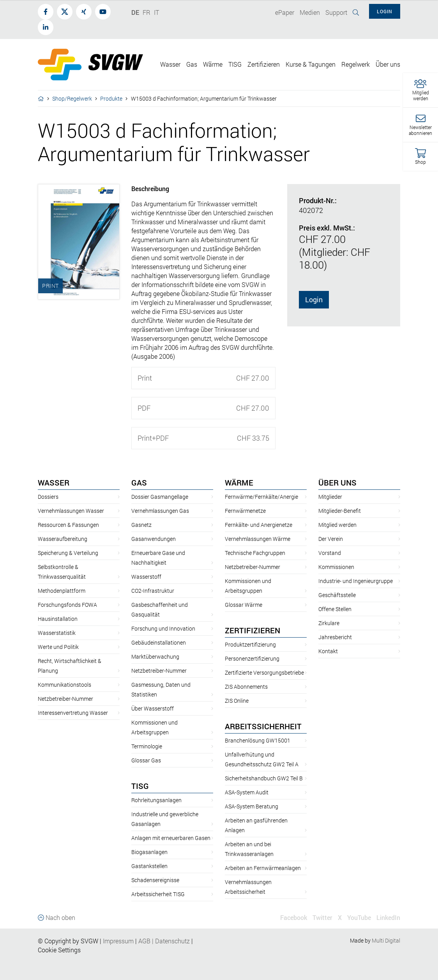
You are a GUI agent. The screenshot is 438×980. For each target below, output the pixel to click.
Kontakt (328, 651)
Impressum (118, 941)
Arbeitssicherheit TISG (158, 894)
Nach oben (57, 917)
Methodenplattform (62, 591)
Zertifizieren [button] (264, 64)
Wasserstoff (146, 577)
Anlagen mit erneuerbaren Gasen (171, 838)
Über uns (337, 482)
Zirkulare (329, 623)
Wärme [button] (213, 64)
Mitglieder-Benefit (340, 511)
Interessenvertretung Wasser (73, 713)
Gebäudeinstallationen (159, 642)
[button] (420, 90)
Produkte (111, 98)
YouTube (359, 917)
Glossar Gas (146, 760)
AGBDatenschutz (164, 941)
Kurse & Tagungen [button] (311, 64)
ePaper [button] (285, 12)
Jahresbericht (335, 637)
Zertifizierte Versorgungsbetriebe (264, 673)
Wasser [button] (170, 64)
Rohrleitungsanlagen (156, 800)
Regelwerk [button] (356, 64)
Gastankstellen (149, 866)
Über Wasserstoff (153, 708)
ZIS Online (237, 701)
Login (314, 299)
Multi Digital (386, 940)
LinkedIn (388, 917)
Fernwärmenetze (245, 511)
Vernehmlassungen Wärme (258, 539)
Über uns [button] (388, 64)
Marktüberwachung (155, 657)
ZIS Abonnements (246, 687)
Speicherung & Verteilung (68, 553)
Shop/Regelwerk (72, 98)
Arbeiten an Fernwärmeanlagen (263, 868)
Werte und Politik (58, 647)
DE (135, 12)
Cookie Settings (59, 950)
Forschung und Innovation (163, 628)
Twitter (322, 917)
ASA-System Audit (247, 792)
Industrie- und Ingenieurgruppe (356, 581)
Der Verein (331, 539)
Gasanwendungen (154, 539)
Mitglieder (330, 497)
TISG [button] (235, 64)
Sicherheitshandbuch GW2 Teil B (264, 778)
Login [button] (385, 11)
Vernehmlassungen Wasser (71, 511)
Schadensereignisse (155, 880)
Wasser (54, 482)
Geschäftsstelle (337, 595)
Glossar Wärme (244, 605)
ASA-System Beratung (252, 806)
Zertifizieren (253, 630)
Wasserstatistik (57, 633)
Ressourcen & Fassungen (68, 525)
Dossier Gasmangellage (160, 497)
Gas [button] (192, 64)
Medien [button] (310, 12)
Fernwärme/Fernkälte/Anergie (261, 497)
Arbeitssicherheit (263, 726)
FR (147, 12)
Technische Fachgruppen (255, 553)
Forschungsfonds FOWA (67, 605)
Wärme (239, 482)
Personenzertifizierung (252, 658)
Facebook (294, 917)
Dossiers (48, 497)
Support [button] (336, 12)
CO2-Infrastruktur (153, 591)
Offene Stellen (335, 609)
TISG (140, 786)
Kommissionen (336, 567)
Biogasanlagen (149, 852)
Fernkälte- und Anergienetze (259, 525)
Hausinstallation (58, 619)
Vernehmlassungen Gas (160, 511)
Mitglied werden (337, 525)
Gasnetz (141, 525)
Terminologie (147, 746)
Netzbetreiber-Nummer (65, 699)
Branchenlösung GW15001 (258, 740)
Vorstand (330, 553)
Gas (139, 482)
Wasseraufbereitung (63, 539)
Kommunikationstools (64, 685)
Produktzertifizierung (250, 644)
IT (156, 12)
